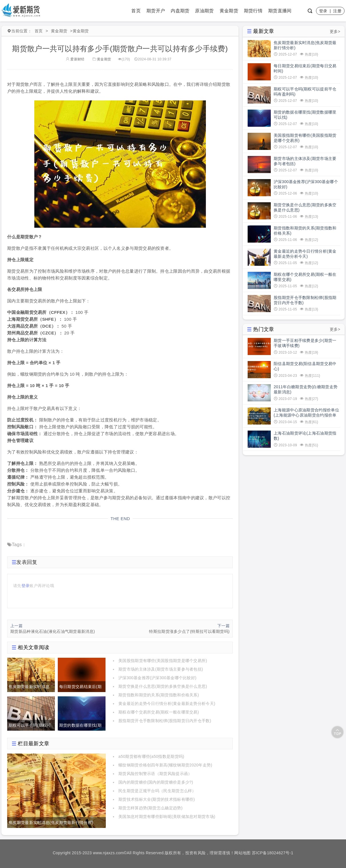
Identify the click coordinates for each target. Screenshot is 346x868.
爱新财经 (75, 59)
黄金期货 (229, 11)
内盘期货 (180, 11)
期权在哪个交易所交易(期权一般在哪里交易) (159, 712)
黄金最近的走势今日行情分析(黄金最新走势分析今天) (167, 703)
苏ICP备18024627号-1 (273, 853)
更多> (335, 31)
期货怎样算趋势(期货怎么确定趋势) (150, 808)
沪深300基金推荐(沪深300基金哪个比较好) (157, 678)
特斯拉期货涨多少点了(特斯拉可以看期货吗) (189, 631)
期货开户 (156, 11)
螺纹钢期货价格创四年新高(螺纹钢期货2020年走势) (165, 765)
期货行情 (253, 11)
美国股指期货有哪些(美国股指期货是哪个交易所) (163, 661)
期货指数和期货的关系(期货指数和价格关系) (159, 695)
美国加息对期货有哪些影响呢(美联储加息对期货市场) (167, 817)
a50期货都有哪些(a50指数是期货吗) (151, 756)
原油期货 (204, 11)
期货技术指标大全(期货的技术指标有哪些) (157, 799)
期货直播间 (280, 11)
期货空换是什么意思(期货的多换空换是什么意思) (163, 686)
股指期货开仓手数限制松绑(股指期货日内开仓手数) (165, 721)
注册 (337, 11)
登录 (323, 11)
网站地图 (242, 853)
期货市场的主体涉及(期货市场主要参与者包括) (161, 669)
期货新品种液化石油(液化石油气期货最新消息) (53, 631)
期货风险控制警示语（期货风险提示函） (155, 774)
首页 (136, 11)
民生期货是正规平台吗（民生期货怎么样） (157, 791)
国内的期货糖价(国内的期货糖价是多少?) (156, 782)
